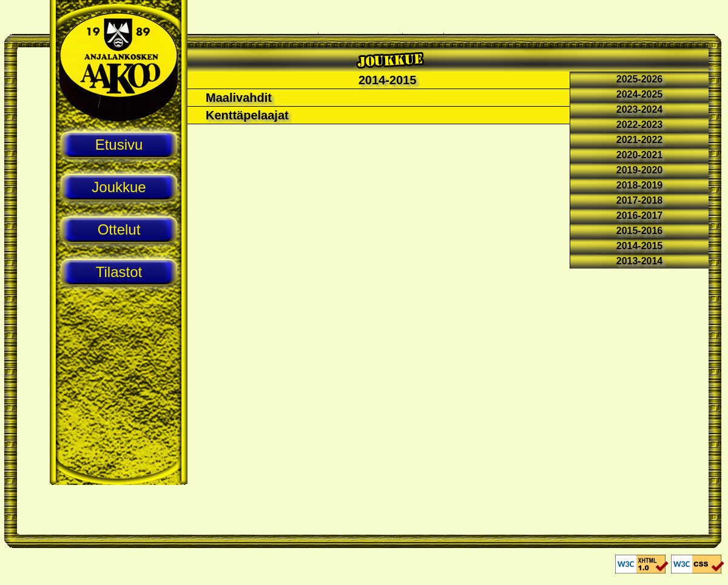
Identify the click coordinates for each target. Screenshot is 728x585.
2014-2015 (640, 246)
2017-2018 (640, 200)
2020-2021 (640, 155)
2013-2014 (640, 261)
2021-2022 (640, 140)
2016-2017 (640, 216)
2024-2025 (640, 94)
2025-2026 (640, 79)
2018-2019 (640, 185)
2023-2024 (640, 109)
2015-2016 (640, 231)
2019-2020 (640, 170)
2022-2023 (640, 125)
